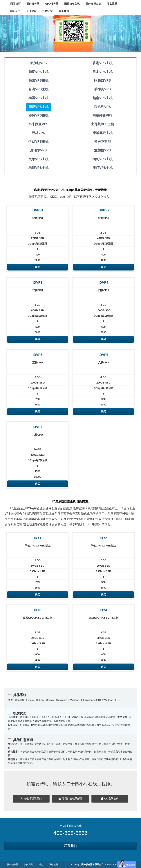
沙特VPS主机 (38, 115)
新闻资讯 (28, 865)
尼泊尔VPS (38, 150)
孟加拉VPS (102, 150)
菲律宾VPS (102, 89)
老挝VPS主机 (38, 168)
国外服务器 (13, 865)
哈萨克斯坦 (103, 142)
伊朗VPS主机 (38, 142)
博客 (41, 865)
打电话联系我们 (31, 799)
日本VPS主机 (102, 72)
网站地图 (53, 865)
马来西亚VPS (38, 124)
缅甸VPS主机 (102, 159)
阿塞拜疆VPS (102, 115)
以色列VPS (102, 107)
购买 (37, 267)
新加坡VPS (38, 63)
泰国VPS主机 (38, 98)
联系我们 (70, 846)
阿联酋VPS (102, 80)
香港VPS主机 (102, 63)
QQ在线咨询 (110, 799)
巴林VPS (38, 133)
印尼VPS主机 (38, 107)
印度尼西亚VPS (21, 508)
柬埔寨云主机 (103, 133)
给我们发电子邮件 (70, 799)
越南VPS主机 (102, 98)
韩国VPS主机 (38, 80)
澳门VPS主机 (102, 168)
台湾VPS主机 (38, 89)
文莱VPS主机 (38, 159)
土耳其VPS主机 (102, 124)
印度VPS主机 (38, 72)
